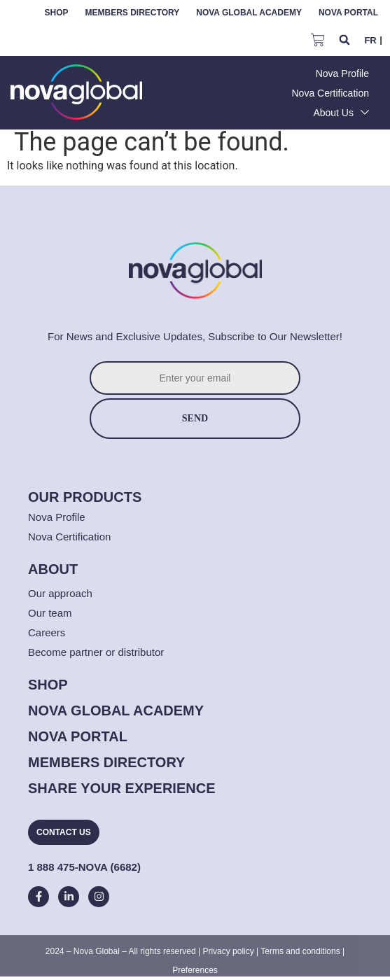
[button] (344, 40)
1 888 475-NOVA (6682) (84, 867)
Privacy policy (228, 951)
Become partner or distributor (96, 652)
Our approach (60, 593)
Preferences (195, 970)
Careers (47, 632)
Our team (50, 613)
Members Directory (133, 13)
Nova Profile (57, 517)
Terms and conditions (300, 951)
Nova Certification (69, 537)
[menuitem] (370, 40)
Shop (57, 13)
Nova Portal (348, 13)
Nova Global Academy (249, 13)
